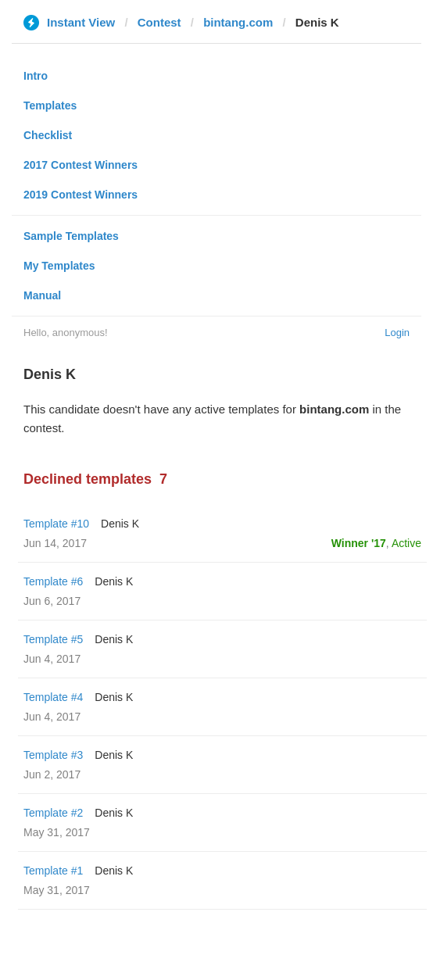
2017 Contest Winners (81, 165)
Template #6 (53, 581)
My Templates (59, 266)
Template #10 (56, 524)
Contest (159, 22)
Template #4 (53, 697)
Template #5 (53, 639)
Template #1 (53, 871)
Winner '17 (359, 543)
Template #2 (53, 813)
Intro (36, 76)
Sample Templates (71, 236)
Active (406, 543)
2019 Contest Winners (81, 195)
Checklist (48, 135)
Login (397, 333)
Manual (42, 295)
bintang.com (238, 22)
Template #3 (53, 755)
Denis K (120, 524)
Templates (50, 106)
